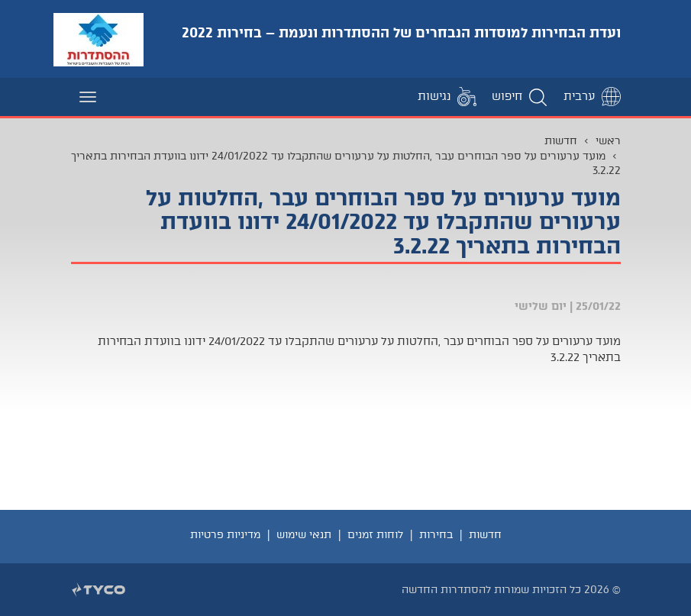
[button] (520, 97)
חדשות (561, 140)
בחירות (436, 534)
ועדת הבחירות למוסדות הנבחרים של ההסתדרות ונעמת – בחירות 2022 (401, 32)
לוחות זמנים (375, 534)
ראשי (608, 140)
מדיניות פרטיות (225, 534)
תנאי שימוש (304, 534)
